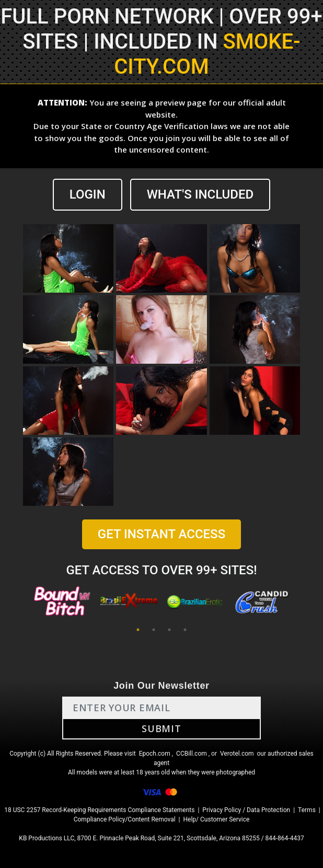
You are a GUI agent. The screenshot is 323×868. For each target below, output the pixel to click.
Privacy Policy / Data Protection (246, 810)
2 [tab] (154, 630)
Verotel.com (237, 754)
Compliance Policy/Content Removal (125, 819)
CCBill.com (192, 754)
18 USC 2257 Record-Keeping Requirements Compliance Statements (99, 810)
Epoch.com (155, 754)
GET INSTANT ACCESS (161, 534)
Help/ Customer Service (217, 819)
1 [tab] (138, 630)
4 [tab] (185, 630)
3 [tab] (169, 630)
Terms (307, 810)
